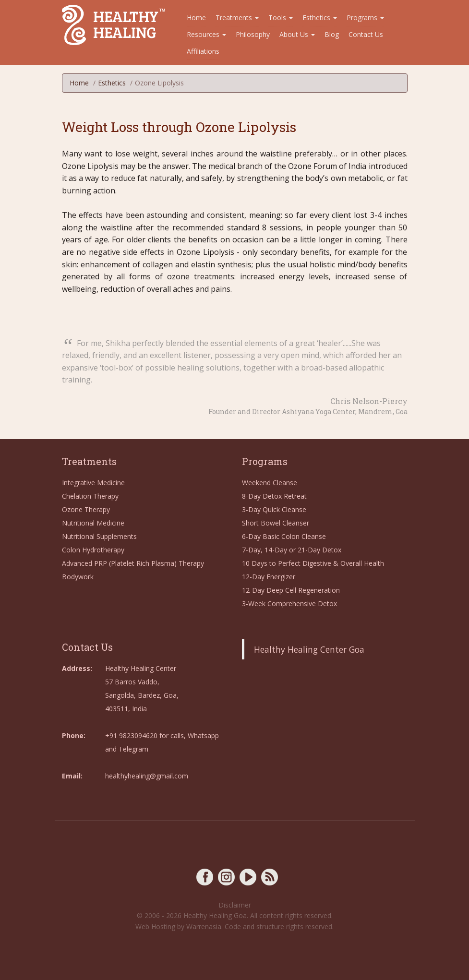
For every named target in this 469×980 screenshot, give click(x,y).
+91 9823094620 (131, 735)
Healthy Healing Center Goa (309, 649)
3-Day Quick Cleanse (274, 509)
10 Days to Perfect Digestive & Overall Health (313, 563)
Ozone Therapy (86, 509)
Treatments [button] (237, 18)
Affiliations (203, 51)
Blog (332, 34)
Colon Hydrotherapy (93, 550)
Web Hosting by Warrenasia (178, 926)
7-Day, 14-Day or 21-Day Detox (292, 550)
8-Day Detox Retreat (274, 496)
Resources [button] (206, 34)
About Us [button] (297, 34)
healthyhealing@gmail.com (147, 776)
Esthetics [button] (320, 18)
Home (196, 18)
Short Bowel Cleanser (276, 523)
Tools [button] (281, 18)
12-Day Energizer (269, 577)
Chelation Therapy (90, 496)
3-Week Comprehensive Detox (289, 604)
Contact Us (366, 34)
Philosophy (253, 34)
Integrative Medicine (93, 483)
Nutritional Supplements (99, 536)
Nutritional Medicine (93, 523)
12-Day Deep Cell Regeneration (291, 590)
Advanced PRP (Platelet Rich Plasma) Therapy (133, 563)
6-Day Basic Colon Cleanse (284, 536)
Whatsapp (203, 735)
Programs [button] (365, 18)
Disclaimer (235, 905)
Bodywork (78, 577)
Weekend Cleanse (270, 483)
